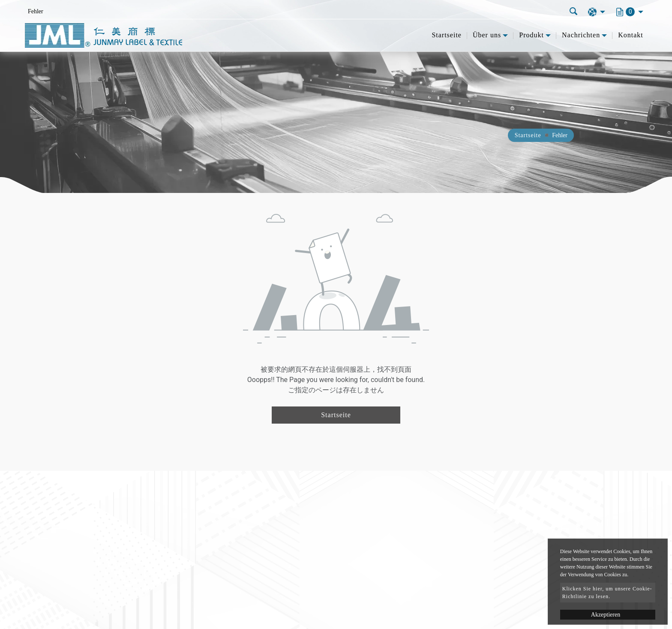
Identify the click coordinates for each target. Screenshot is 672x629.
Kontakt (631, 35)
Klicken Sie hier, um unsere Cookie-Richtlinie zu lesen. (607, 593)
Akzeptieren (606, 615)
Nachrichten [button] (581, 35)
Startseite (447, 35)
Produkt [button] (531, 35)
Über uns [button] (487, 35)
